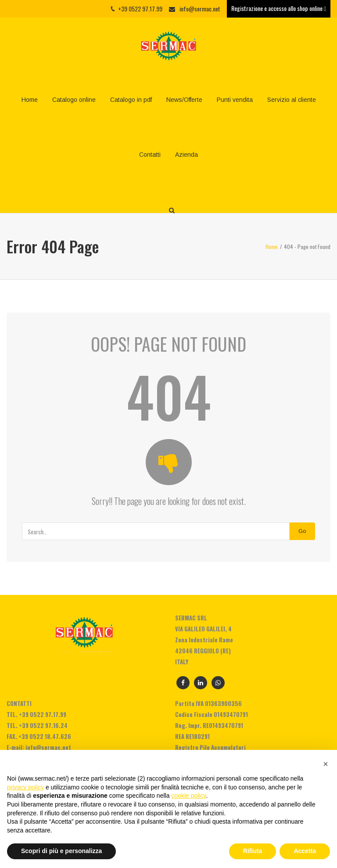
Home (30, 100)
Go (302, 531)
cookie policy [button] (188, 796)
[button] (326, 764)
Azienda (186, 155)
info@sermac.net (200, 9)
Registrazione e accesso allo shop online (279, 8)
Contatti (150, 155)
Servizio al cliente (292, 100)
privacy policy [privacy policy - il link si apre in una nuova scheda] (25, 787)
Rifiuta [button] (253, 851)
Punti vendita (235, 100)
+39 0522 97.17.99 (43, 714)
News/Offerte (184, 100)
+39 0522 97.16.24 (43, 725)
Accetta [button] (305, 851)
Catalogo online (74, 100)
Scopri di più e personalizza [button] (61, 851)
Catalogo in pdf (131, 100)
